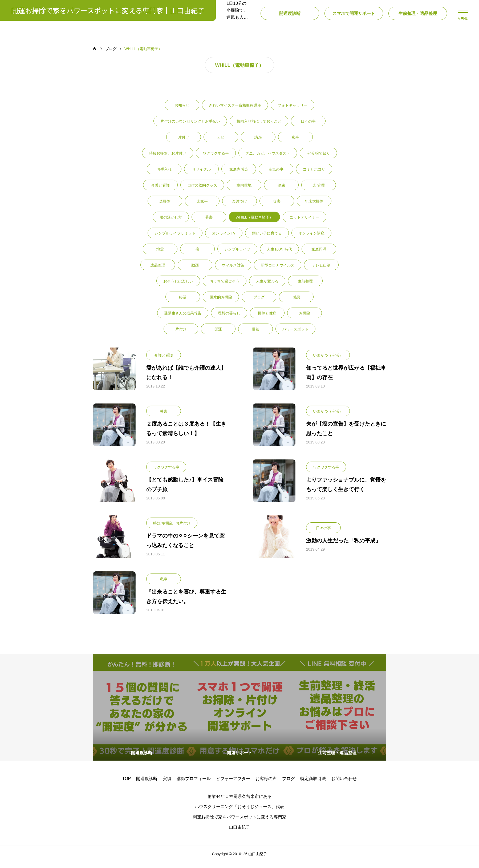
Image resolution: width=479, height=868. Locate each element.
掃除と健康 (267, 319)
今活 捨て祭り (318, 159)
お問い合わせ (344, 784)
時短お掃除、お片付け (168, 159)
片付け (184, 143)
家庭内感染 (239, 175)
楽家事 (202, 207)
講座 (258, 143)
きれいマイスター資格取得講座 (235, 111)
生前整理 (305, 287)
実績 (167, 784)
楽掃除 (165, 207)
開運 (218, 335)
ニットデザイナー (305, 223)
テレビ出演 (321, 271)
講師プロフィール (194, 784)
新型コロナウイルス (278, 271)
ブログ (259, 303)
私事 (295, 143)
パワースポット (295, 335)
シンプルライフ (237, 255)
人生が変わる (267, 287)
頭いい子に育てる (267, 239)
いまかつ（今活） (328, 361)
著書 (209, 223)
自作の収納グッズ (202, 191)
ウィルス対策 (233, 271)
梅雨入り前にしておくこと (259, 127)
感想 (296, 303)
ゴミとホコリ (314, 175)
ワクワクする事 (216, 159)
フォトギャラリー (293, 111)
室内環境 (244, 191)
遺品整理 (158, 271)
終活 (183, 303)
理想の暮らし (229, 319)
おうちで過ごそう (225, 287)
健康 (281, 191)
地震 (160, 255)
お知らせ (182, 111)
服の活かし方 (171, 223)
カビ (221, 143)
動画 (195, 271)
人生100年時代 (279, 255)
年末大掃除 (314, 207)
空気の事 (276, 175)
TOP (127, 784)
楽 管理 (319, 191)
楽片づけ (240, 207)
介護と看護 (160, 191)
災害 (277, 207)
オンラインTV (224, 239)
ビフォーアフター (233, 784)
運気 (255, 335)
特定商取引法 (313, 784)
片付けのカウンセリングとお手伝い (190, 127)
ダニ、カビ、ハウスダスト (268, 159)
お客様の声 (266, 784)
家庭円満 (319, 255)
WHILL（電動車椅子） (255, 223)
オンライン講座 (311, 239)
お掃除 (305, 319)
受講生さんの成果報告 (183, 319)
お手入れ (164, 175)
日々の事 (308, 127)
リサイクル (201, 175)
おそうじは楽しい (178, 287)
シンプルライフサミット (175, 239)
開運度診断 (147, 784)
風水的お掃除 (221, 303)
